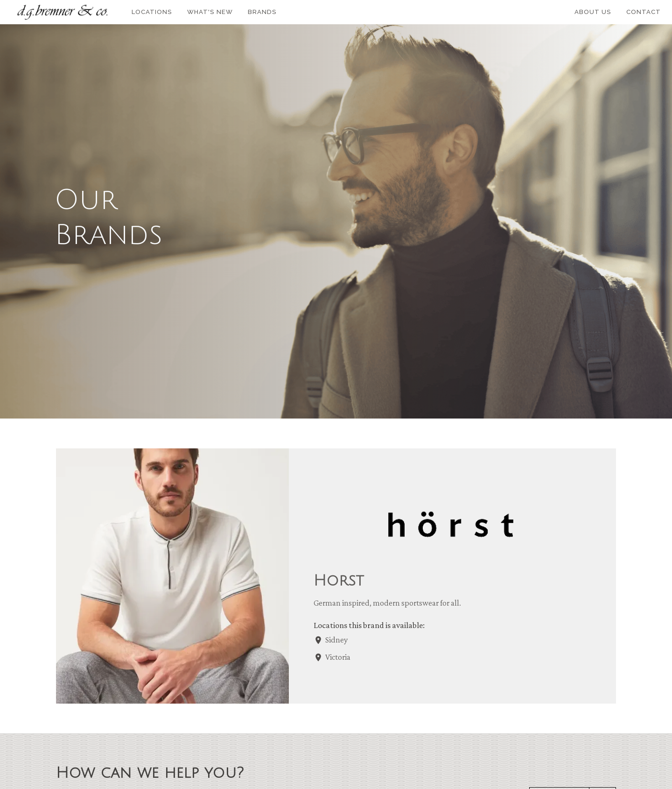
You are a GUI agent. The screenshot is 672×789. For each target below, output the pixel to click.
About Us (593, 12)
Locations (152, 12)
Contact (644, 12)
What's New (210, 12)
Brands (262, 12)
